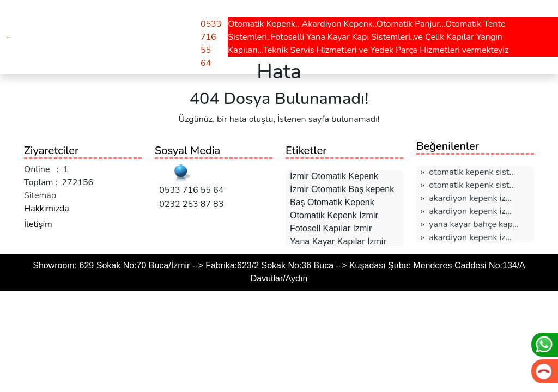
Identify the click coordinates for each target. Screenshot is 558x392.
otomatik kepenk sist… (472, 172)
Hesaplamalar (123, 15)
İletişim (38, 224)
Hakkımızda (47, 209)
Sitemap (40, 195)
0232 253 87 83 (189, 204)
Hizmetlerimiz (51, 15)
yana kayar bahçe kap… (474, 224)
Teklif (177, 15)
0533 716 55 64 (189, 190)
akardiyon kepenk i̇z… (470, 198)
